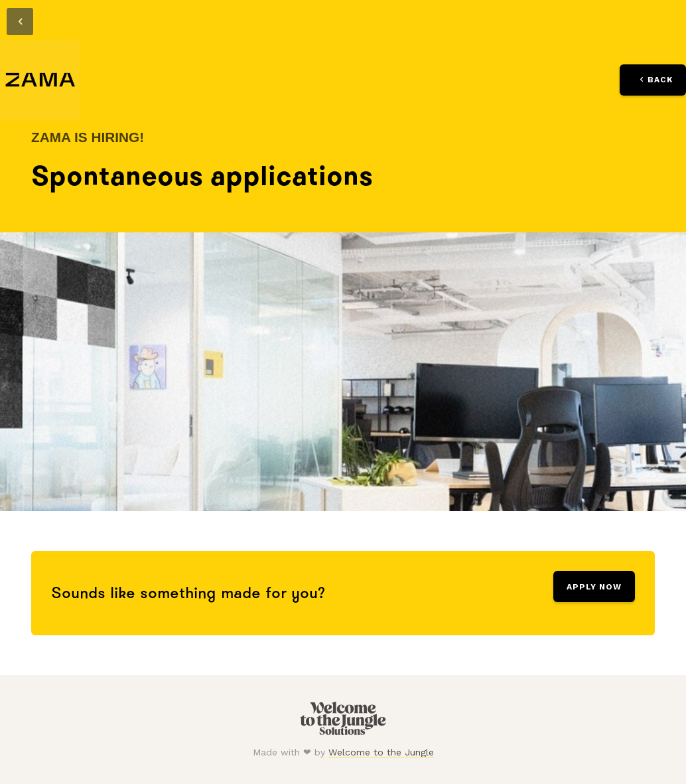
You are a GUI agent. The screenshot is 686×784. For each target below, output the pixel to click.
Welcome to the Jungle (381, 752)
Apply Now (594, 587)
